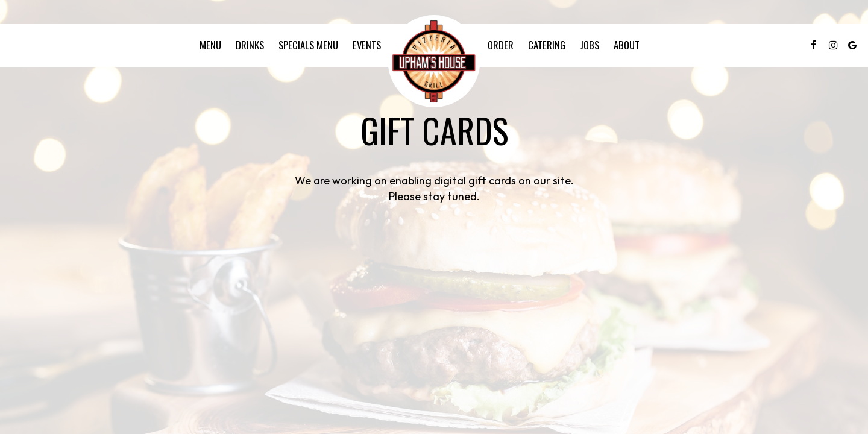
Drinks (250, 45)
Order (501, 45)
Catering (547, 45)
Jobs (590, 45)
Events (367, 45)
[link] (434, 61)
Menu (210, 45)
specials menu (308, 45)
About (627, 45)
